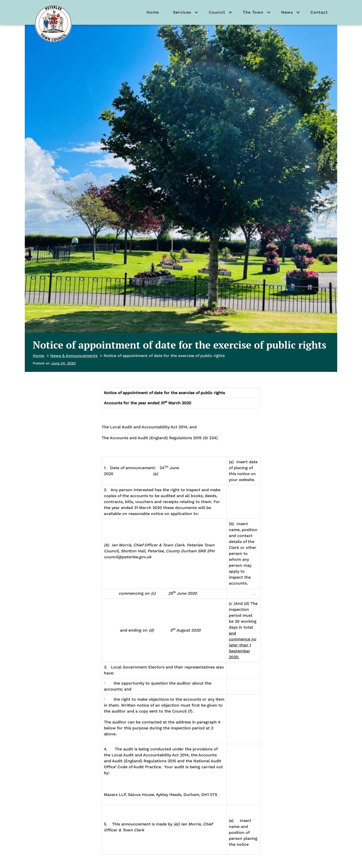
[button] (196, 12)
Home (153, 12)
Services (182, 12)
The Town (253, 12)
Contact (319, 12)
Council (217, 12)
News (287, 12)
